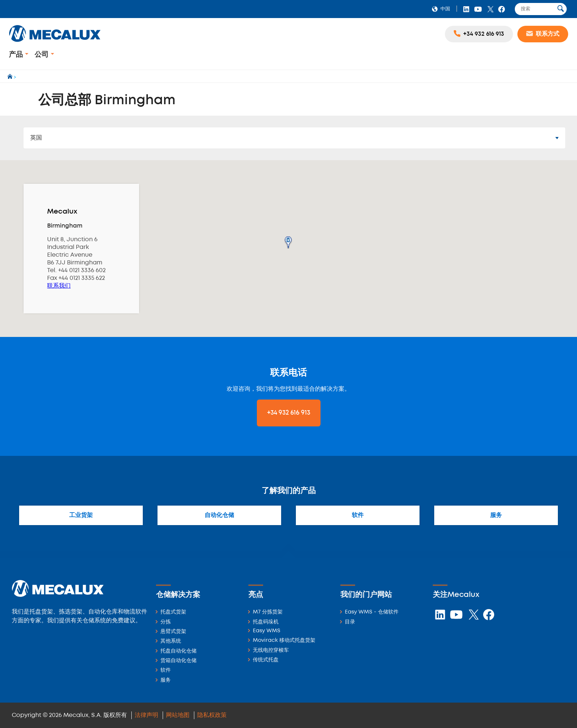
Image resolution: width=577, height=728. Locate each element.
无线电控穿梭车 (271, 650)
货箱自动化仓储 (178, 661)
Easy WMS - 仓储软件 (372, 612)
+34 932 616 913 (289, 413)
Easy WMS (267, 631)
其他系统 (171, 641)
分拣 (166, 622)
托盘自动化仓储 (178, 651)
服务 (496, 515)
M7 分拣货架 (268, 612)
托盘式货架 (173, 612)
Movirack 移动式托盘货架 (284, 641)
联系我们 (59, 286)
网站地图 (178, 715)
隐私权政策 (212, 715)
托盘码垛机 (266, 622)
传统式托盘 (266, 660)
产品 (17, 55)
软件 (358, 515)
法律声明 (146, 715)
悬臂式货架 (173, 632)
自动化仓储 (219, 515)
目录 (350, 622)
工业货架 (81, 515)
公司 (43, 55)
